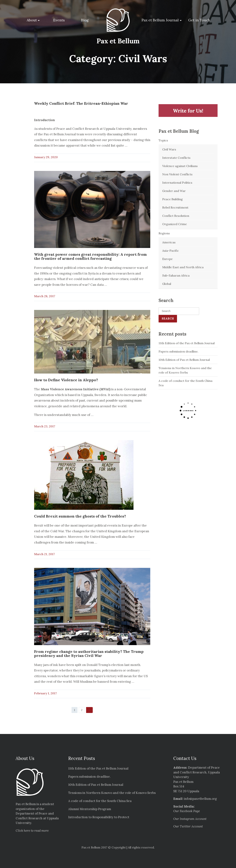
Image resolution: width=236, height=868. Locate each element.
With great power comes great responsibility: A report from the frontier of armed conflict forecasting (90, 256)
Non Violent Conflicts (177, 174)
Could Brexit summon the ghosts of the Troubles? (80, 516)
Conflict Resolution (176, 216)
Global (167, 284)
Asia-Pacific (171, 251)
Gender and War (174, 191)
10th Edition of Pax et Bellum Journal (184, 360)
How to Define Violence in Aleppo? (66, 380)
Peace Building (172, 199)
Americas (169, 242)
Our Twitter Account (188, 826)
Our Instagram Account (190, 819)
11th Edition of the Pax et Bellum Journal (187, 343)
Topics (163, 140)
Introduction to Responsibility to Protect (99, 817)
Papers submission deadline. (178, 351)
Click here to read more (32, 831)
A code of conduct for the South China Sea (185, 383)
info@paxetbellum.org (200, 799)
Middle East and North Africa (183, 267)
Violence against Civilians (180, 166)
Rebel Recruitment (175, 207)
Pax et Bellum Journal (160, 20)
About (32, 20)
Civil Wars (169, 149)
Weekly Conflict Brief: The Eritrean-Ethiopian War (81, 103)
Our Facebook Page (187, 811)
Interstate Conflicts (176, 158)
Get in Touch (199, 20)
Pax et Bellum (118, 41)
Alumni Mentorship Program (90, 809)
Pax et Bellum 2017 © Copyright (104, 847)
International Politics (177, 183)
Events (59, 20)
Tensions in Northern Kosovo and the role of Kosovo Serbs (185, 370)
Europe (167, 259)
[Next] (89, 710)
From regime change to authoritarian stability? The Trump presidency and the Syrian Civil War (89, 653)
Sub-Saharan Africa (176, 275)
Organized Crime (175, 224)
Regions (164, 233)
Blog (85, 20)
